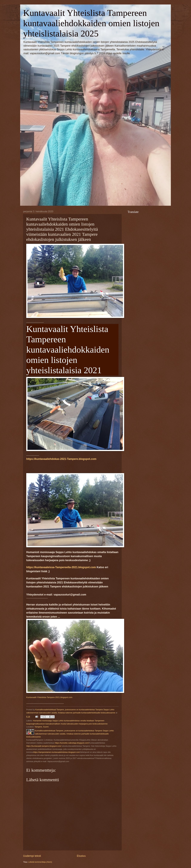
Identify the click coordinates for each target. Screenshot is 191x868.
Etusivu (81, 856)
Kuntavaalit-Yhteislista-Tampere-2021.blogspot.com (49, 697)
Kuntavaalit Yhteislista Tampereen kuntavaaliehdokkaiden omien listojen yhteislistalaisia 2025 (91, 23)
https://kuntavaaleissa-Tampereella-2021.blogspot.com (61, 567)
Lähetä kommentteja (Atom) (40, 862)
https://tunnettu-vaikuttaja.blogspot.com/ (72, 743)
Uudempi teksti (32, 856)
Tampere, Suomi (42, 727)
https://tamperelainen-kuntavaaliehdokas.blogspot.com (56, 752)
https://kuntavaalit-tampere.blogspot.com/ (44, 746)
